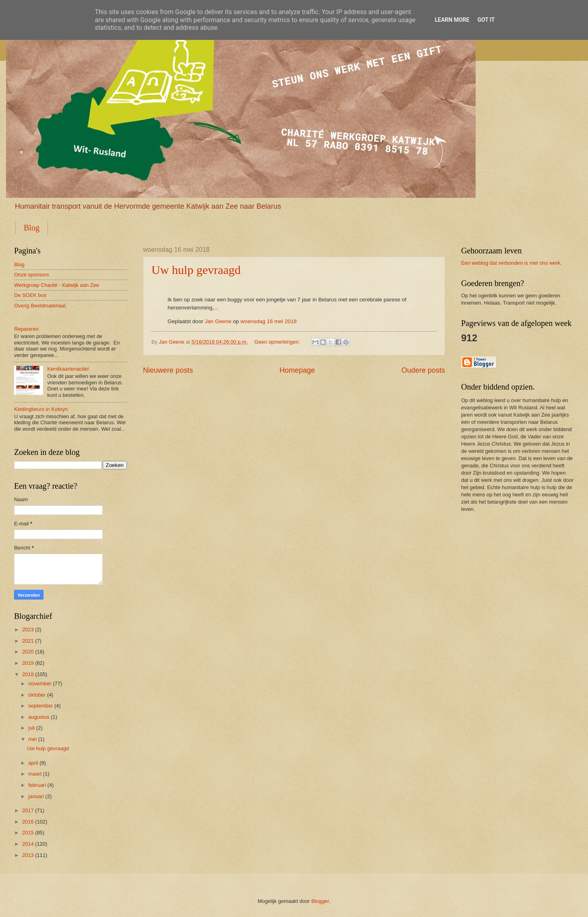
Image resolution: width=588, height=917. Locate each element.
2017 (28, 810)
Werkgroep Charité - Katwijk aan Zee (57, 285)
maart (35, 774)
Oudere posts (423, 370)
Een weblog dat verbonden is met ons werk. (511, 263)
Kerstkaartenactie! (68, 369)
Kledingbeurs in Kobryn (41, 409)
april (33, 763)
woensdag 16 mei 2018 (269, 321)
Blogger (320, 901)
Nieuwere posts (168, 370)
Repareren (26, 329)
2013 (28, 855)
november (40, 684)
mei (32, 739)
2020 (28, 652)
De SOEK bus (30, 295)
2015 (28, 833)
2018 (28, 674)
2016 (28, 822)
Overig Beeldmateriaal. (40, 306)
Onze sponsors (32, 275)
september (40, 706)
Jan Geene (218, 321)
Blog (32, 228)
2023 (28, 630)
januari (36, 796)
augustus (39, 717)
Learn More (452, 20)
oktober (37, 695)
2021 (28, 641)
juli (31, 728)
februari (37, 785)
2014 (28, 844)
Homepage (297, 370)
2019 (28, 663)
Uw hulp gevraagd (196, 270)
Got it (486, 20)
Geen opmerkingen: (278, 342)
